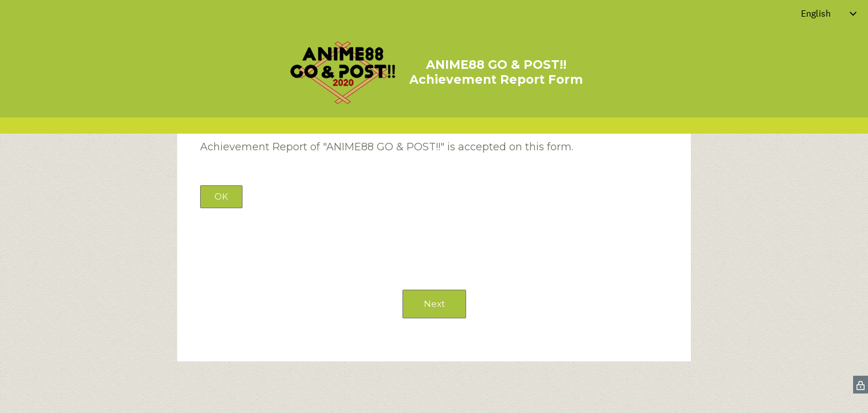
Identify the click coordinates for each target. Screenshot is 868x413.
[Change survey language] (829, 13)
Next (434, 304)
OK (221, 196)
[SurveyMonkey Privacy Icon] (861, 385)
